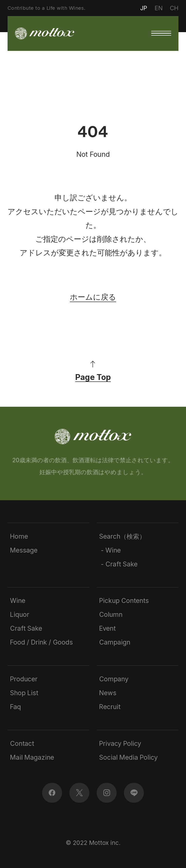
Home (19, 536)
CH (174, 8)
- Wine (110, 550)
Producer (24, 679)
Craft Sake (26, 628)
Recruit (110, 707)
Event (107, 628)
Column (111, 614)
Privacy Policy (120, 743)
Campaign (115, 642)
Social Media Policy (128, 757)
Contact (22, 743)
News (108, 693)
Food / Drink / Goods (41, 642)
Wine (18, 600)
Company (114, 679)
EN (159, 8)
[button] (161, 33)
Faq (15, 707)
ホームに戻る (93, 297)
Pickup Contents (124, 600)
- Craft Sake (118, 564)
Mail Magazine (32, 757)
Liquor (20, 614)
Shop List (24, 693)
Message (24, 550)
